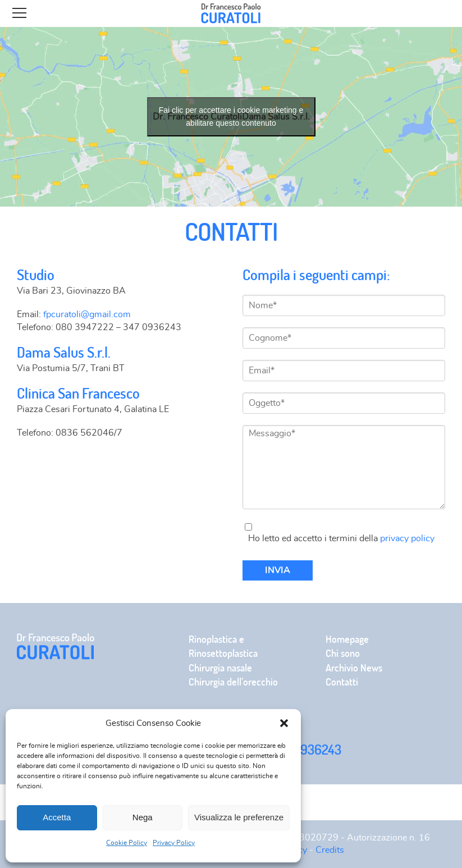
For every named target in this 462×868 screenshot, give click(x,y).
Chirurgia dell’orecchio (233, 682)
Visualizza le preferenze (239, 817)
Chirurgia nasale (220, 668)
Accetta (57, 817)
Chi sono (343, 653)
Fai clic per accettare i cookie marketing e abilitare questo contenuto (231, 117)
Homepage (347, 639)
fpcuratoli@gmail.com (87, 314)
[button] (284, 723)
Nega (143, 817)
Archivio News (354, 668)
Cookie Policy (127, 843)
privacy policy (407, 538)
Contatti (342, 682)
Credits (330, 850)
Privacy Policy (174, 843)
